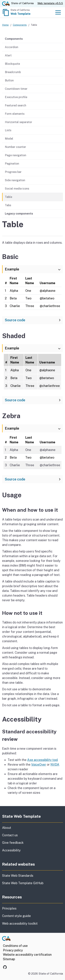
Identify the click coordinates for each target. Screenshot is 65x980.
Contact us (26, 835)
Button (9, 80)
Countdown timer (16, 89)
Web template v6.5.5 (50, 3)
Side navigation (15, 180)
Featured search (16, 105)
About (15, 827)
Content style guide (16, 916)
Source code (15, 320)
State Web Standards (18, 876)
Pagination (12, 164)
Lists (8, 130)
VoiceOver (39, 765)
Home (5, 25)
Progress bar (13, 172)
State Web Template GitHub (23, 883)
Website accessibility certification (27, 955)
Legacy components (19, 213)
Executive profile (16, 97)
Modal (9, 139)
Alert (8, 55)
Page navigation (16, 155)
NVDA (55, 765)
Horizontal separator (18, 122)
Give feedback (29, 842)
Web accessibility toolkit (20, 924)
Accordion (12, 47)
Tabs (8, 205)
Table (8, 197)
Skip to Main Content (32, 0)
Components (20, 25)
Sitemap (9, 959)
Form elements (15, 114)
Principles (9, 908)
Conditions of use (15, 946)
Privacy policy (13, 950)
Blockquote (12, 64)
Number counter (15, 147)
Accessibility (31, 850)
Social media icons (17, 189)
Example (12, 269)
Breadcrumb (13, 72)
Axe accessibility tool (43, 760)
